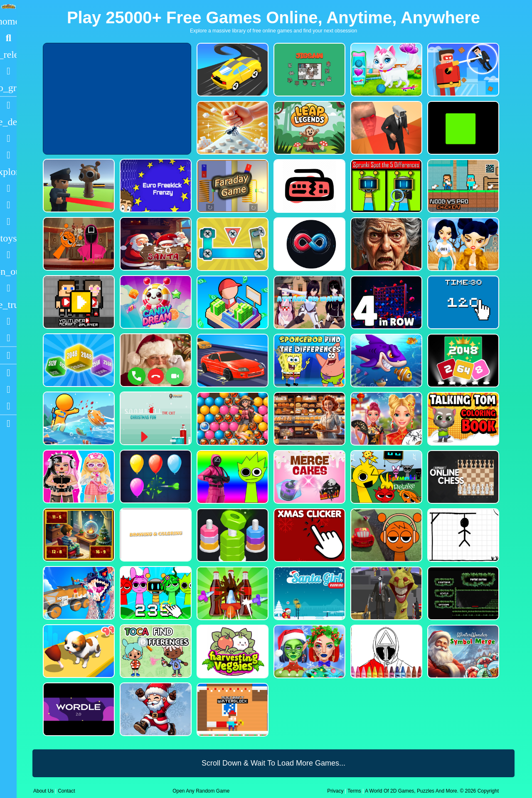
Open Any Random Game (201, 791)
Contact (66, 791)
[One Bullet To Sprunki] (385, 593)
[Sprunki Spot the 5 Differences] (385, 186)
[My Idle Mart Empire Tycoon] (232, 302)
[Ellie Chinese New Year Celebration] (385, 419)
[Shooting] (8, 188)
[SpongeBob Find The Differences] (309, 361)
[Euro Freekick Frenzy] (155, 186)
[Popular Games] (8, 71)
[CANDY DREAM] (155, 302)
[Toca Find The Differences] (155, 651)
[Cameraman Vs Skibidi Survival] (385, 128)
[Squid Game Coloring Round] (385, 651)
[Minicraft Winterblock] (232, 710)
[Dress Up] (8, 155)
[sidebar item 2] (8, 424)
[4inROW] (385, 302)
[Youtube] (8, 373)
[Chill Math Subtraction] (78, 535)
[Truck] (8, 305)
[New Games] (8, 54)
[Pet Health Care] (385, 70)
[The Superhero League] (462, 70)
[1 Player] (8, 271)
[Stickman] (8, 222)
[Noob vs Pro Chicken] (462, 186)
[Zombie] (8, 205)
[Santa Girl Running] (309, 593)
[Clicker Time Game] (462, 302)
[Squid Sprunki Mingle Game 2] (78, 244)
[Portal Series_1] (462, 593)
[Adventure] (8, 172)
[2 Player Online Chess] (462, 477)
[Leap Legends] (309, 128)
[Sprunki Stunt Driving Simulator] (385, 535)
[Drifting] (8, 321)
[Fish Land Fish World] (78, 418)
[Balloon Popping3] (155, 477)
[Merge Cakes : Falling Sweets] (309, 477)
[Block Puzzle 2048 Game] (462, 361)
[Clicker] (8, 338)
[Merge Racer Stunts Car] (232, 70)
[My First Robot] (78, 477)
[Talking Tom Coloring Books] (462, 419)
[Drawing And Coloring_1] (155, 535)
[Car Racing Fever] (232, 361)
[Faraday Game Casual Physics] (232, 186)
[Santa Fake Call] (155, 360)
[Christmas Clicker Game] (309, 535)
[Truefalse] (462, 128)
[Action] (8, 122)
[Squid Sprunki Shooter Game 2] (232, 477)
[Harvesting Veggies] (232, 651)
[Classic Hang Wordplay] (462, 535)
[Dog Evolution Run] (78, 651)
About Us (43, 791)
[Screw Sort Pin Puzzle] (232, 593)
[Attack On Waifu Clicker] (309, 302)
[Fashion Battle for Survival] (462, 244)
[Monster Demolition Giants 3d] (78, 593)
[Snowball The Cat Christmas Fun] (155, 418)
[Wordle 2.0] (78, 709)
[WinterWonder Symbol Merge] (462, 651)
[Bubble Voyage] (232, 419)
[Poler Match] (309, 244)
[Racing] (8, 105)
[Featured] (8, 88)
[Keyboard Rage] (309, 186)
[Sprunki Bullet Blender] (78, 186)
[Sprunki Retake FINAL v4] (385, 477)
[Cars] (8, 238)
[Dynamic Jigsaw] (309, 70)
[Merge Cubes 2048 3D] (78, 360)
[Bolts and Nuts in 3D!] (232, 244)
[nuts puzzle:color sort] (232, 535)
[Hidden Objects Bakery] (309, 419)
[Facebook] (8, 389)
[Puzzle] (8, 138)
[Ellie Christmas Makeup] (309, 651)
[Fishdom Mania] (385, 361)
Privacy (335, 791)
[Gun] (8, 255)
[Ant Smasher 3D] (232, 128)
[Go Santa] (155, 244)
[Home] (8, 21)
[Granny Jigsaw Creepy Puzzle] (385, 244)
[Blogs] (8, 355)
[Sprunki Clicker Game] (155, 593)
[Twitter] (8, 406)
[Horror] (8, 288)
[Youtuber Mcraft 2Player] (78, 302)
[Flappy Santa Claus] (155, 709)
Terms (354, 791)
